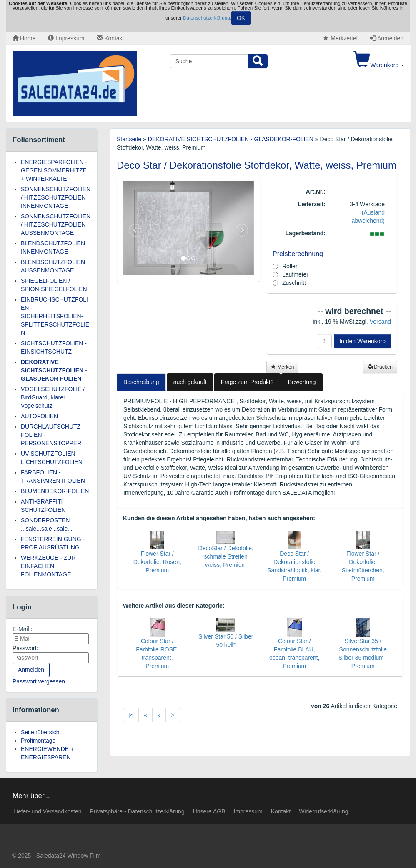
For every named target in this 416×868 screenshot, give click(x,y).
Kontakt (110, 38)
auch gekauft (190, 382)
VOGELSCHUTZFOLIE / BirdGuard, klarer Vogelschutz (53, 397)
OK (241, 18)
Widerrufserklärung (323, 811)
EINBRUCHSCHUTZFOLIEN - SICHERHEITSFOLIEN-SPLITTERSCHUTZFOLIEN (55, 316)
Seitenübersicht (41, 732)
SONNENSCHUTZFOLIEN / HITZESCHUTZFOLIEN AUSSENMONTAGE (56, 224)
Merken (282, 367)
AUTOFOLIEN (39, 416)
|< (131, 715)
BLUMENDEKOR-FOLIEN (55, 491)
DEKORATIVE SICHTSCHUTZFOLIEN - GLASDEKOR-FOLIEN (54, 370)
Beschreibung (141, 382)
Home (24, 38)
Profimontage (38, 741)
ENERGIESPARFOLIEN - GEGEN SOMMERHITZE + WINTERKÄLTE (54, 170)
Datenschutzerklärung (206, 18)
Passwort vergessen (39, 681)
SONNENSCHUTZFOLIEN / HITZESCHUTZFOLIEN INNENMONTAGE (56, 197)
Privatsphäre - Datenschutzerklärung (137, 811)
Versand (380, 322)
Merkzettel (340, 38)
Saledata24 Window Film (69, 856)
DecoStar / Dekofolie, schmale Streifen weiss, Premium (226, 556)
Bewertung (302, 382)
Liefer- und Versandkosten (47, 811)
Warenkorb (379, 65)
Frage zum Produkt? (247, 382)
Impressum (66, 38)
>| (173, 715)
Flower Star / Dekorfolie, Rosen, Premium (157, 562)
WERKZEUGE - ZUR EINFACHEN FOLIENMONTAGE (48, 566)
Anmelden (387, 38)
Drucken (380, 367)
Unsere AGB (209, 811)
